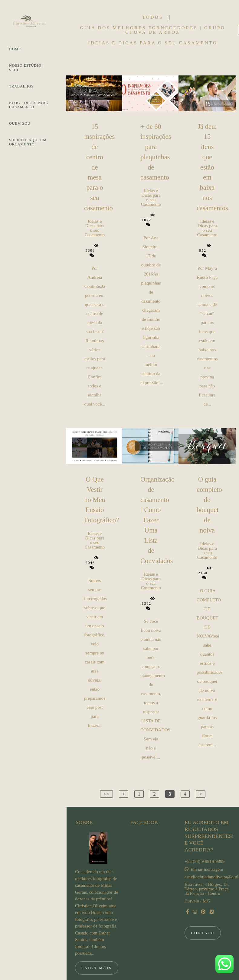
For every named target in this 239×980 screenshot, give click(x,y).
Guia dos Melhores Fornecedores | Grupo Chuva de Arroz (152, 30)
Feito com (153, 975)
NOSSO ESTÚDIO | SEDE (26, 68)
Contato (203, 915)
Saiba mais (97, 950)
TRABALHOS (21, 86)
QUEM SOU (20, 123)
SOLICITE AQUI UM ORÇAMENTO (28, 142)
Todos (152, 17)
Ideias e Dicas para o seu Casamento (153, 43)
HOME (15, 49)
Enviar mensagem (207, 852)
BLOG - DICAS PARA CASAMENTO (29, 105)
